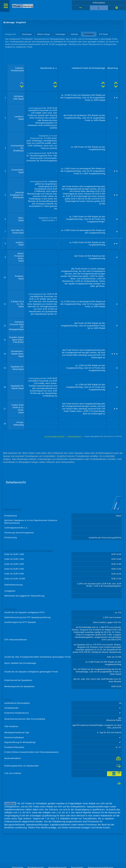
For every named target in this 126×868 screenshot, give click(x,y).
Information (99, 3)
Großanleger (61, 34)
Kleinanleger (27, 34)
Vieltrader (75, 34)
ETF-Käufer (104, 34)
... (121, 98)
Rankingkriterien (75, 436)
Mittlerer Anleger (44, 34)
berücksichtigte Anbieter (55, 436)
